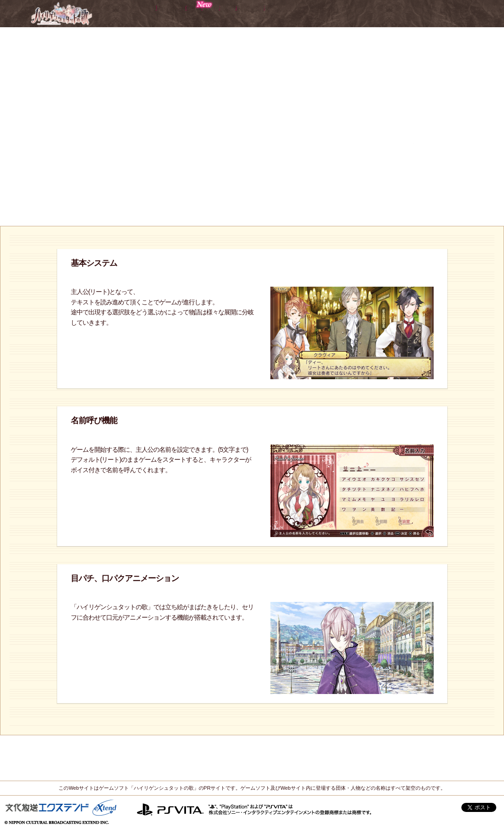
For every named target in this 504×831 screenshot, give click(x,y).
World (132, 13)
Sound (361, 13)
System (308, 13)
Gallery (253, 13)
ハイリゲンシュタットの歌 (61, 13)
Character (191, 13)
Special (447, 13)
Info (404, 13)
